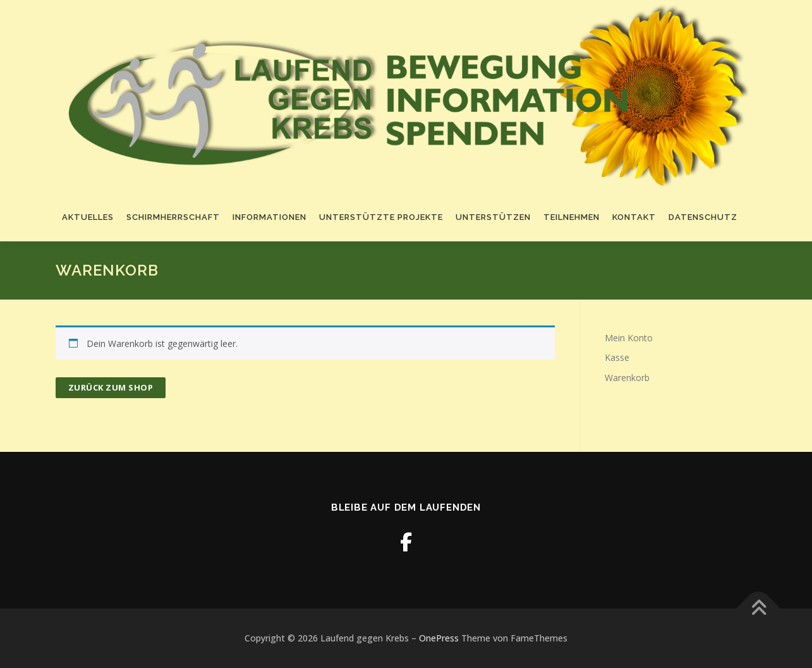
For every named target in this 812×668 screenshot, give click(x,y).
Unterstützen (493, 217)
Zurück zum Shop (111, 387)
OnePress (439, 638)
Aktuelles (88, 217)
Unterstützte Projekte (381, 217)
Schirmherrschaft (173, 217)
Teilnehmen (572, 217)
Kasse (617, 357)
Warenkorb (627, 378)
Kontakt (634, 217)
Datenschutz (703, 217)
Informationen (270, 217)
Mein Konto (629, 338)
